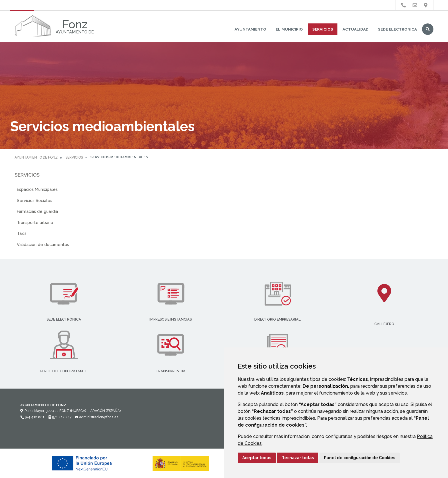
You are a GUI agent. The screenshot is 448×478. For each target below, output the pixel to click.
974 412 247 (60, 417)
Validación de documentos (43, 244)
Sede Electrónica (397, 29)
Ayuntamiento (250, 29)
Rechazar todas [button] (298, 458)
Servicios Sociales (35, 200)
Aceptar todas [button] (257, 458)
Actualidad (356, 29)
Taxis (22, 233)
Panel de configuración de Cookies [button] (360, 458)
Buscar (428, 29)
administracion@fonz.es (97, 417)
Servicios (323, 29)
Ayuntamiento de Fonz (36, 157)
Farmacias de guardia (37, 211)
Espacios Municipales (37, 189)
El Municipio (289, 29)
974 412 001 (32, 417)
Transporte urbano (35, 222)
